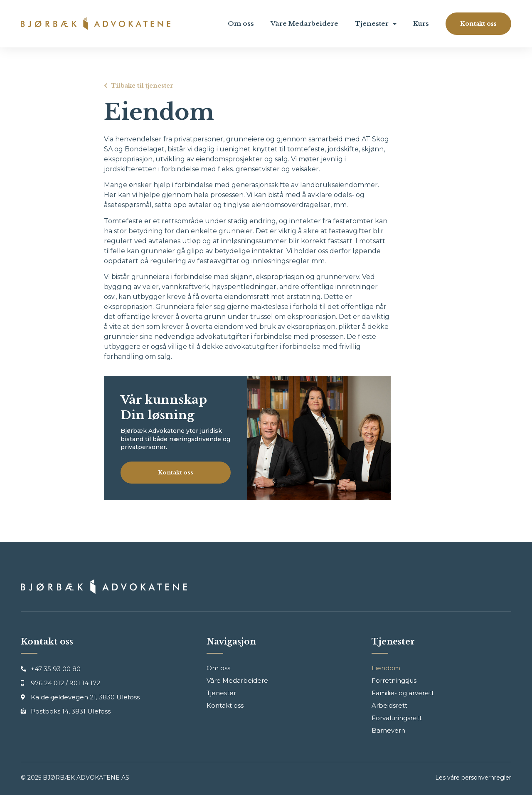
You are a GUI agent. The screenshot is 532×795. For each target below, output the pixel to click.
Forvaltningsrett (397, 718)
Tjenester (376, 24)
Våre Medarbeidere (304, 23)
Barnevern (388, 730)
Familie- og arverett (403, 693)
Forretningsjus (394, 680)
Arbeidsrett (389, 705)
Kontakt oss (225, 705)
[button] (478, 24)
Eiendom (386, 668)
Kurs (421, 23)
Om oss (241, 23)
